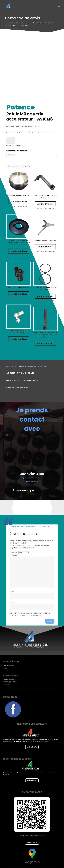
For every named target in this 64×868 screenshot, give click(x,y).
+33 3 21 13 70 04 (32, 482)
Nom (12, 592)
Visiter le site (32, 747)
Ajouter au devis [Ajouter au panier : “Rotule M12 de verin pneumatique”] (19, 339)
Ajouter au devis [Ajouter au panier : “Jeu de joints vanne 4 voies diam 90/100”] (45, 296)
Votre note (14, 553)
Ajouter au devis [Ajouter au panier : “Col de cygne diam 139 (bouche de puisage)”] (45, 204)
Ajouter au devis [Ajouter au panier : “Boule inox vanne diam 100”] (19, 202)
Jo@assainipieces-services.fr (32, 478)
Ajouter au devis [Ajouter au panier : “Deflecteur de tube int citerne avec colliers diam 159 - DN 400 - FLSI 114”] (19, 251)
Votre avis (14, 555)
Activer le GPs (32, 843)
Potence (20, 23)
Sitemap (7, 684)
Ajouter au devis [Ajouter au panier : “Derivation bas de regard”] (45, 247)
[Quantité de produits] (11, 141)
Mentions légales (9, 665)
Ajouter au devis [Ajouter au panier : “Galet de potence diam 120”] (19, 294)
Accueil (10, 23)
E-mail (12, 602)
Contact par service (10, 682)
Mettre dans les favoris (15, 146)
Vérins (29, 23)
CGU (6, 668)
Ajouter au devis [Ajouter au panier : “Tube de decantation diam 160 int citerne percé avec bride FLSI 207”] (45, 343)
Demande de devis (10, 679)
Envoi (50, 621)
